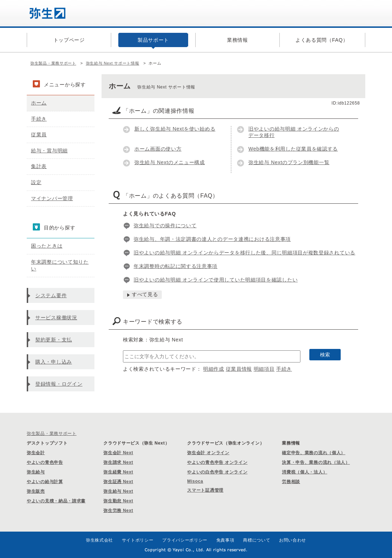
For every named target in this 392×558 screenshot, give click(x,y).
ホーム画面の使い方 (158, 149)
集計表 (39, 166)
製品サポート (153, 40)
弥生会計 (36, 453)
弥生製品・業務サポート (53, 63)
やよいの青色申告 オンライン (217, 462)
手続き (284, 369)
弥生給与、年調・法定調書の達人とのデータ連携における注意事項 (212, 239)
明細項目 (264, 369)
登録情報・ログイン (59, 384)
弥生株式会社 (99, 540)
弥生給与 (36, 472)
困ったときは (47, 246)
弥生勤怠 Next (118, 501)
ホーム (39, 103)
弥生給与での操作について (165, 225)
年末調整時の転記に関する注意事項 (176, 266)
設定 (36, 182)
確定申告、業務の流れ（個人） (314, 453)
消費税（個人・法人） (305, 472)
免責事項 (225, 540)
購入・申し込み (54, 362)
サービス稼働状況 (56, 318)
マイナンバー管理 (52, 198)
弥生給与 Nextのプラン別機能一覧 (289, 162)
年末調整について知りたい (60, 265)
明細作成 (214, 369)
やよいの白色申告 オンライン (217, 472)
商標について (257, 540)
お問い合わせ (293, 540)
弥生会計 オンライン (208, 453)
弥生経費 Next (118, 472)
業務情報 (238, 40)
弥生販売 (36, 491)
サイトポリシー (138, 540)
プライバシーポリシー (185, 540)
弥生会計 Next (118, 453)
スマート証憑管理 (205, 490)
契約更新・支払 (54, 340)
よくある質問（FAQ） (322, 40)
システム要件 (51, 295)
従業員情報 (239, 369)
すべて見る (145, 294)
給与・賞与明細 (49, 151)
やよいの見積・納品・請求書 (56, 501)
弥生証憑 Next (118, 482)
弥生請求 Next (118, 462)
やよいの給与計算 (45, 482)
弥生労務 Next (118, 511)
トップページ (69, 40)
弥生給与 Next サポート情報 (113, 63)
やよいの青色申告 (45, 462)
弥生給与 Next (118, 491)
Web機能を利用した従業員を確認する (293, 149)
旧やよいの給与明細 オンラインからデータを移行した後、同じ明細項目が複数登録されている (244, 253)
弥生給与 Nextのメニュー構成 (170, 162)
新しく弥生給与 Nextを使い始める (175, 129)
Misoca (195, 481)
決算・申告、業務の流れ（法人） (316, 462)
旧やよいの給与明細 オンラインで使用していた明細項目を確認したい (216, 280)
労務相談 (291, 482)
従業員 (39, 135)
